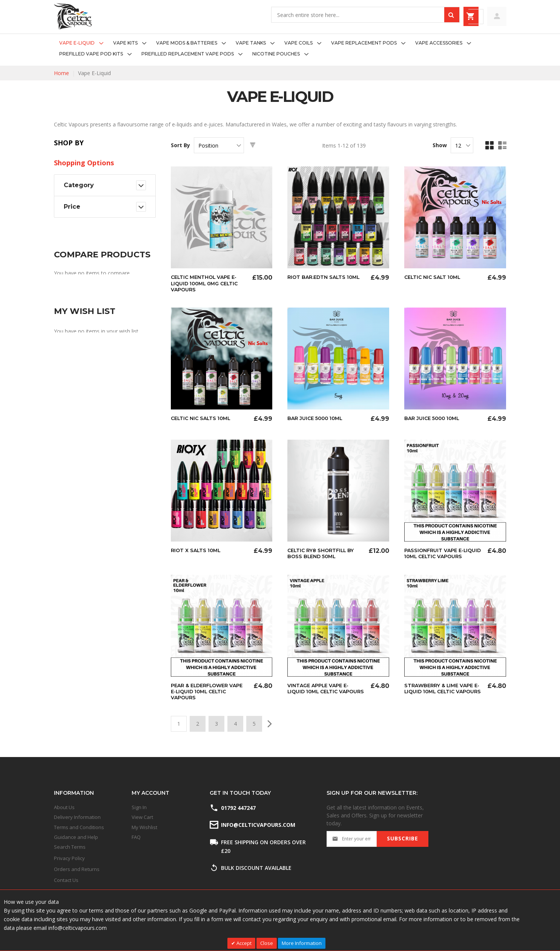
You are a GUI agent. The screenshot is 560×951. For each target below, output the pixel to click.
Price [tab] (72, 207)
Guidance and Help (76, 837)
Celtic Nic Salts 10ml (203, 418)
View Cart (142, 817)
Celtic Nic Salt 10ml (435, 277)
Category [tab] (79, 185)
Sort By (180, 145)
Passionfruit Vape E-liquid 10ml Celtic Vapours (436, 556)
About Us (64, 807)
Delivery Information (77, 817)
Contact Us (66, 880)
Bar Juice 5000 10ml (317, 418)
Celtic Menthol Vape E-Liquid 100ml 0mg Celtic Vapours (208, 283)
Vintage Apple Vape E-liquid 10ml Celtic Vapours (321, 696)
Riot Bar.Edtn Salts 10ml (326, 277)
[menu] (280, 49)
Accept (243, 943)
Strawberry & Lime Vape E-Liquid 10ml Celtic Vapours (441, 696)
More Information (302, 943)
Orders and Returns (77, 869)
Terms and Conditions (79, 827)
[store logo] (73, 16)
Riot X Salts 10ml (197, 549)
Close (267, 943)
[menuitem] (84, 43)
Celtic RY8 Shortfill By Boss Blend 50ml (324, 552)
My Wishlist (144, 827)
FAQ (136, 837)
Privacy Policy (69, 858)
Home (61, 73)
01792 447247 (238, 808)
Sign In (139, 807)
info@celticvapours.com (258, 825)
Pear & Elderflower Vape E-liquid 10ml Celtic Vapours (209, 696)
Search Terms (70, 847)
